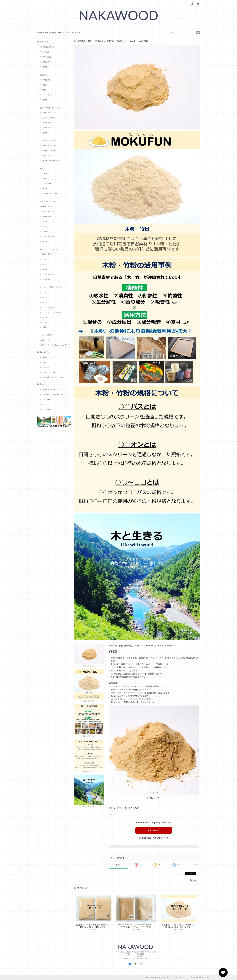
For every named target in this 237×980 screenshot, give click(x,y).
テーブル (46, 259)
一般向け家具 (46, 254)
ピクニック (47, 156)
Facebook (47, 399)
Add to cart (154, 830)
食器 (42, 169)
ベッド (45, 269)
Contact (46, 367)
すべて (119, 865)
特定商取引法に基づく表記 (53, 377)
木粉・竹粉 (45, 340)
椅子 (44, 264)
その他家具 (47, 279)
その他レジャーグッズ (51, 161)
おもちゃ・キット (48, 201)
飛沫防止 (46, 52)
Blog (45, 362)
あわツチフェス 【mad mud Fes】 (55, 345)
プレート (46, 174)
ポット (45, 231)
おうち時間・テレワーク (51, 108)
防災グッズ (45, 75)
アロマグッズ (47, 113)
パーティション (48, 95)
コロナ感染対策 (47, 47)
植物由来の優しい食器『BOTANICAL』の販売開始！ (60, 33)
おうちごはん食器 (49, 118)
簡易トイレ (47, 80)
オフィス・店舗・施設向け (52, 287)
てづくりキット (48, 128)
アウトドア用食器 (49, 151)
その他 (45, 67)
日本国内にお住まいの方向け (154, 838)
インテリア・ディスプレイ (52, 312)
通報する (193, 880)
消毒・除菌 (47, 57)
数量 (110, 814)
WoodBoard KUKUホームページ (56, 394)
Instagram (47, 409)
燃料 (44, 90)
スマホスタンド (48, 123)
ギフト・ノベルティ (49, 249)
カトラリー (47, 184)
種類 (110, 808)
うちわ (45, 226)
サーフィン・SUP (49, 146)
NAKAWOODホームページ (53, 389)
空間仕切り (47, 62)
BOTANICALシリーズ (50, 194)
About (45, 357)
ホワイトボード (48, 236)
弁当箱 (45, 179)
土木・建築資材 (47, 335)
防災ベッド (47, 85)
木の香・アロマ (48, 221)
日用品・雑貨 (46, 206)
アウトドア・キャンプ (50, 141)
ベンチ (45, 302)
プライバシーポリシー (51, 372)
